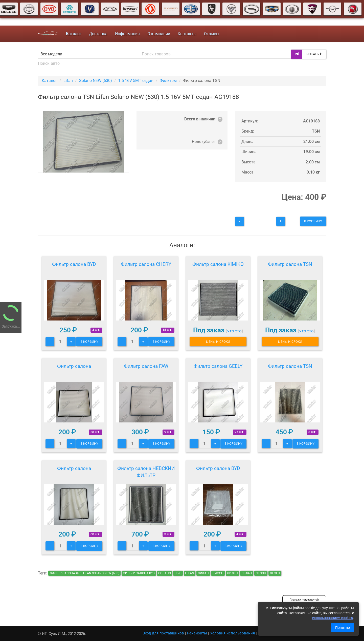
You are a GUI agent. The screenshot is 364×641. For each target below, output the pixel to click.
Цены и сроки (218, 342)
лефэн (261, 573)
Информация (127, 34)
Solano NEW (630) (96, 81)
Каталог (49, 81)
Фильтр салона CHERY (146, 264)
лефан (247, 573)
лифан (203, 573)
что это (234, 331)
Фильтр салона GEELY (218, 366)
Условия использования (232, 633)
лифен (232, 573)
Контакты (187, 34)
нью (178, 573)
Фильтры (168, 81)
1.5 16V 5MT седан (136, 81)
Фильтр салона (74, 366)
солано (165, 573)
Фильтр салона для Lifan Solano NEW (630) (84, 573)
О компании (159, 34)
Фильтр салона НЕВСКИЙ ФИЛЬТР (146, 472)
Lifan (68, 81)
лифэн (218, 573)
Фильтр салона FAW (146, 366)
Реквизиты (197, 633)
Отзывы (212, 34)
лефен (275, 573)
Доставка (98, 34)
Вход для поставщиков (163, 633)
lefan (190, 573)
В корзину (313, 221)
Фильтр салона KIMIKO (218, 264)
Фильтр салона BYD (74, 264)
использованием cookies (333, 618)
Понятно (343, 628)
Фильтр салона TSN (290, 264)
